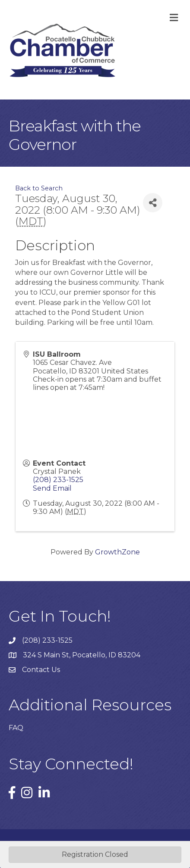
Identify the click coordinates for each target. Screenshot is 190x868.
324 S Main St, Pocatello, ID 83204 (82, 655)
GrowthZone (117, 552)
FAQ (16, 728)
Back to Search (39, 188)
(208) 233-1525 (58, 480)
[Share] (153, 203)
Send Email (52, 488)
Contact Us (41, 670)
